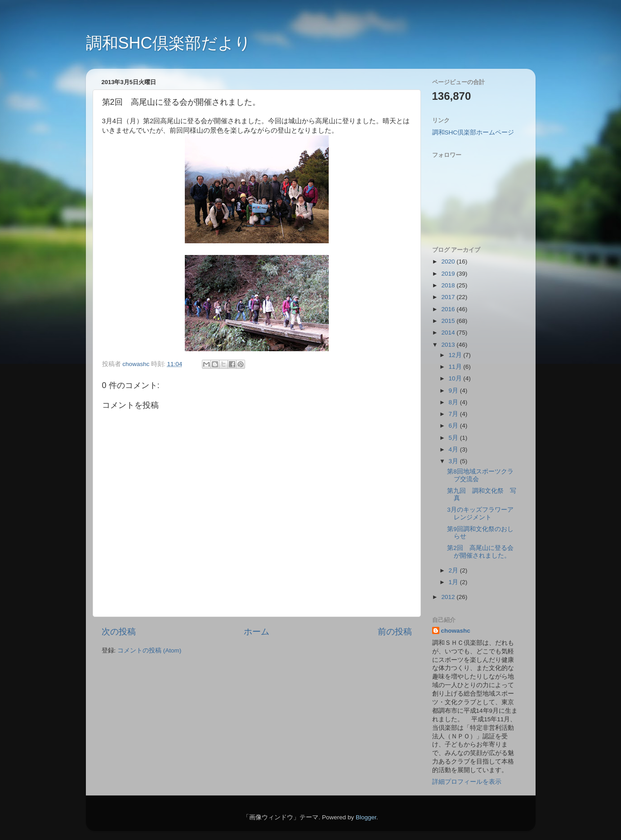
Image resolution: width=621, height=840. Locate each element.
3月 (454, 461)
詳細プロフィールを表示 (467, 782)
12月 (456, 355)
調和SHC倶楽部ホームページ (473, 132)
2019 (449, 274)
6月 (454, 426)
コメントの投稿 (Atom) (149, 650)
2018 (449, 285)
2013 (449, 345)
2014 (449, 333)
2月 (454, 570)
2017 (449, 297)
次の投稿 (119, 632)
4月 (454, 449)
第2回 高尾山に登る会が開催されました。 (480, 552)
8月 (454, 402)
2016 (449, 309)
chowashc (456, 631)
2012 (449, 597)
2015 (449, 321)
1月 (454, 582)
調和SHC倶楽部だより (168, 43)
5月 (454, 438)
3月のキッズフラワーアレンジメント (480, 513)
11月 (456, 367)
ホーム (257, 632)
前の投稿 (395, 632)
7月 (454, 414)
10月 (456, 378)
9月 (454, 391)
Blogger (366, 817)
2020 (449, 261)
